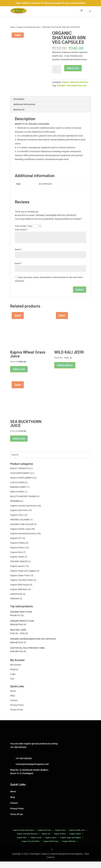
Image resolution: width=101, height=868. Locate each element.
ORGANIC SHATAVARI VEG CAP (72, 86)
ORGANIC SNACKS (19, 568)
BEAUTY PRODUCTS (20, 475)
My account (16, 671)
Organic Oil (16, 545)
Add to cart (73, 68)
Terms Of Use (17, 716)
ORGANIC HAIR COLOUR (22, 531)
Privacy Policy (17, 711)
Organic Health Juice (20, 535)
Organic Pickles (18, 549)
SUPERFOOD (16, 601)
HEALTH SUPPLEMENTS (22, 484)
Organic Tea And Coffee (22, 586)
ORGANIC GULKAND (20, 526)
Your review (21, 236)
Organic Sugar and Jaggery (23, 577)
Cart (12, 685)
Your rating (21, 232)
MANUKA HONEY (18, 493)
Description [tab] (19, 106)
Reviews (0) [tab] (19, 116)
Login (13, 681)
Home (13, 27)
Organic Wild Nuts (19, 596)
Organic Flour (17, 521)
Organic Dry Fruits (19, 517)
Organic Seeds (17, 563)
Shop (13, 702)
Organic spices (17, 573)
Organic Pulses (17, 554)
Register (14, 676)
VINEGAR (15, 605)
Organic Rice (16, 559)
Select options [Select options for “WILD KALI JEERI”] (65, 372)
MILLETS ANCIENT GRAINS (23, 503)
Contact (14, 707)
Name (18, 256)
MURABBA (15, 508)
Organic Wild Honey (20, 591)
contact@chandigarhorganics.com (32, 771)
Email (18, 270)
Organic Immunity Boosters (29, 27)
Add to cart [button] (19, 376)
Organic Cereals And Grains (23, 512)
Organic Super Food (20, 582)
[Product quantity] (57, 69)
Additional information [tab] (24, 111)
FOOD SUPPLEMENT (20, 480)
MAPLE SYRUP (17, 498)
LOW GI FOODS (17, 489)
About (13, 697)
